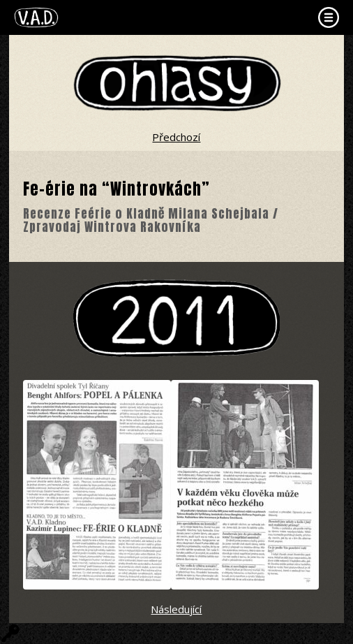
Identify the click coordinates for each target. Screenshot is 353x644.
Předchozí (176, 137)
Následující (176, 609)
